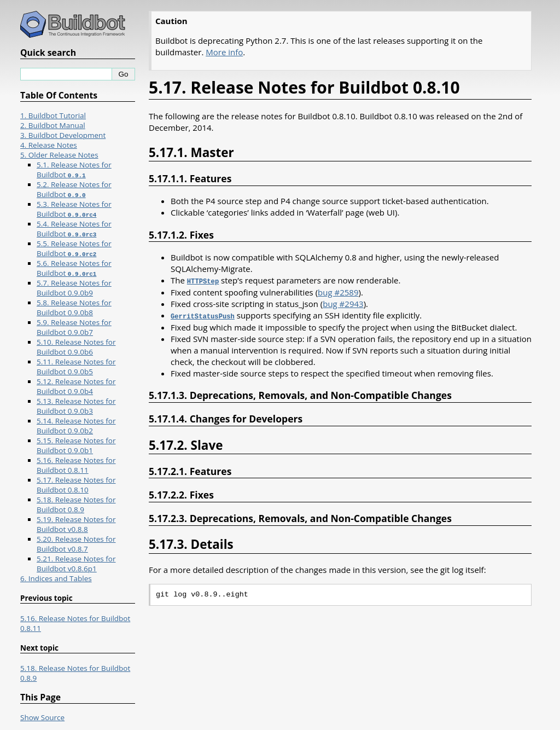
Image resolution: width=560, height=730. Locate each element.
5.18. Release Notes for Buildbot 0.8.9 (76, 505)
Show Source (42, 717)
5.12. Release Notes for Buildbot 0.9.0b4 (76, 386)
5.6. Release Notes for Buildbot (74, 268)
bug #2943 (343, 303)
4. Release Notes (49, 145)
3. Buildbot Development (63, 135)
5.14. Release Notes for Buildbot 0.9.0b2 (76, 426)
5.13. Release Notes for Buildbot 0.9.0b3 (76, 406)
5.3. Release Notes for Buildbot (74, 209)
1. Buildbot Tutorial (53, 115)
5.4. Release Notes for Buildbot (74, 229)
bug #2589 (338, 292)
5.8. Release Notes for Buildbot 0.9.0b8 (74, 308)
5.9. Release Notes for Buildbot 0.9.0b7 (74, 327)
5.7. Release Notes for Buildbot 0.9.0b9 (74, 288)
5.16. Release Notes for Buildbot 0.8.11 (76, 465)
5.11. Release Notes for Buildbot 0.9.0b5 (76, 367)
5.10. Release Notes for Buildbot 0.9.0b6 (76, 347)
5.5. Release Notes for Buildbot (74, 248)
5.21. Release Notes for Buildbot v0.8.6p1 (76, 564)
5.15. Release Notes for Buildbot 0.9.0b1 (76, 445)
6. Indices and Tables (56, 578)
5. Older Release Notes (59, 155)
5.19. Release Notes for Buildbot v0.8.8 (76, 524)
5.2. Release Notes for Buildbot (74, 189)
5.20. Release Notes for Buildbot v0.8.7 (76, 544)
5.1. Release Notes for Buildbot (74, 170)
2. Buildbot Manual (53, 125)
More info (224, 52)
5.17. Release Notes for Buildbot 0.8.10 (76, 485)
